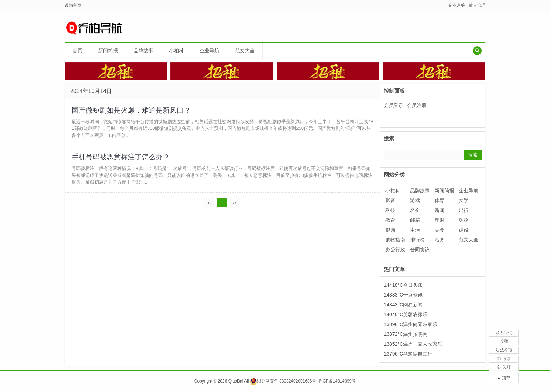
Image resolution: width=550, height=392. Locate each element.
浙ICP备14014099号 (337, 381)
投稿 (504, 329)
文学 (464, 200)
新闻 (440, 210)
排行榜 (417, 240)
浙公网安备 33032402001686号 (283, 381)
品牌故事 (143, 51)
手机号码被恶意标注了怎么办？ (121, 158)
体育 (440, 200)
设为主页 (73, 5)
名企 (415, 210)
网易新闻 (413, 305)
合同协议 (420, 250)
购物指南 (395, 240)
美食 (440, 230)
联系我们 (504, 317)
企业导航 (209, 51)
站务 (440, 240)
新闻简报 (108, 51)
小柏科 (176, 51)
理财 (440, 220)
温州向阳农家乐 (420, 324)
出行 (464, 210)
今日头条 (413, 285)
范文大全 (245, 51)
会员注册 (417, 105)
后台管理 (477, 5)
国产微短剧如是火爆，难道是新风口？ (132, 110)
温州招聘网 (415, 334)
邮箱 (415, 220)
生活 (415, 230)
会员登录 (394, 105)
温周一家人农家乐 (423, 344)
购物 (464, 220)
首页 (78, 51)
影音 (390, 200)
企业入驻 (457, 5)
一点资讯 (413, 295)
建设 (464, 230)
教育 (390, 220)
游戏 (415, 200)
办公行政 (395, 250)
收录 (504, 353)
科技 (390, 210)
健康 (390, 230)
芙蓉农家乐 (415, 314)
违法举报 (504, 341)
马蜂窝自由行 (418, 354)
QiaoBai (236, 381)
